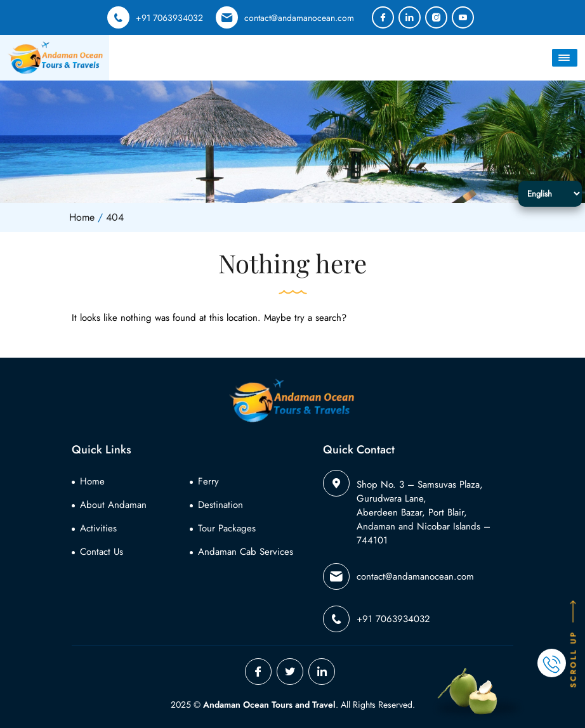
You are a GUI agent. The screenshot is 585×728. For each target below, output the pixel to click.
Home (92, 481)
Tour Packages (227, 528)
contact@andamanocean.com (285, 17)
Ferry (208, 481)
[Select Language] (550, 194)
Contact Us (102, 552)
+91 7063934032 (155, 17)
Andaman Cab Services (246, 552)
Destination (220, 505)
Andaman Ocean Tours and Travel (269, 705)
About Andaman (113, 505)
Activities (98, 528)
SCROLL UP (574, 643)
